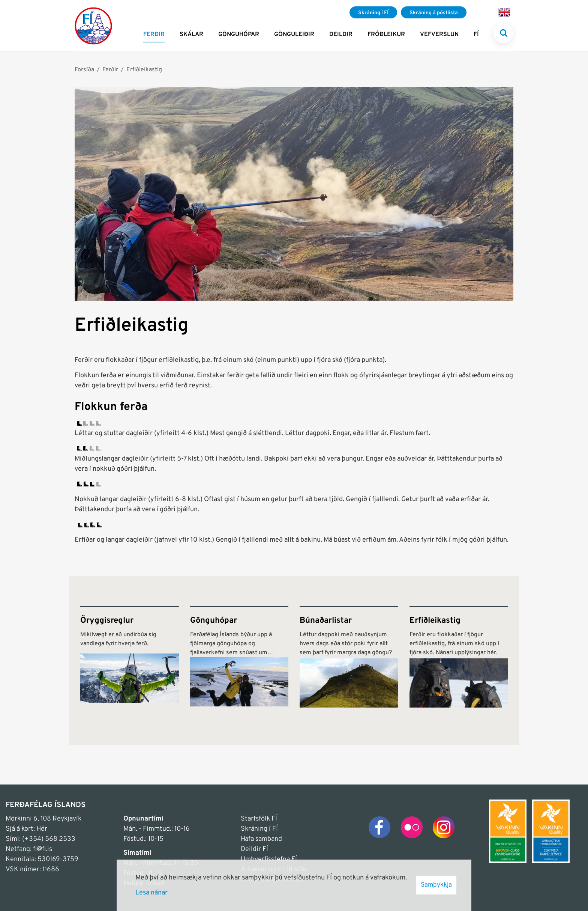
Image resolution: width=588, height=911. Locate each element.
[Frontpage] (93, 26)
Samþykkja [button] (436, 885)
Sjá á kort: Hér (26, 829)
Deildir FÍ (254, 849)
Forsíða (84, 70)
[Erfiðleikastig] (459, 657)
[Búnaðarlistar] (349, 657)
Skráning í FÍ (259, 829)
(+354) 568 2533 (49, 839)
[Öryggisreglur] (130, 657)
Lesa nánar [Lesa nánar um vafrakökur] (151, 893)
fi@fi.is (43, 849)
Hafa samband (261, 839)
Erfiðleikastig (144, 70)
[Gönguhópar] (239, 657)
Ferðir (110, 70)
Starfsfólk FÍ (259, 819)
